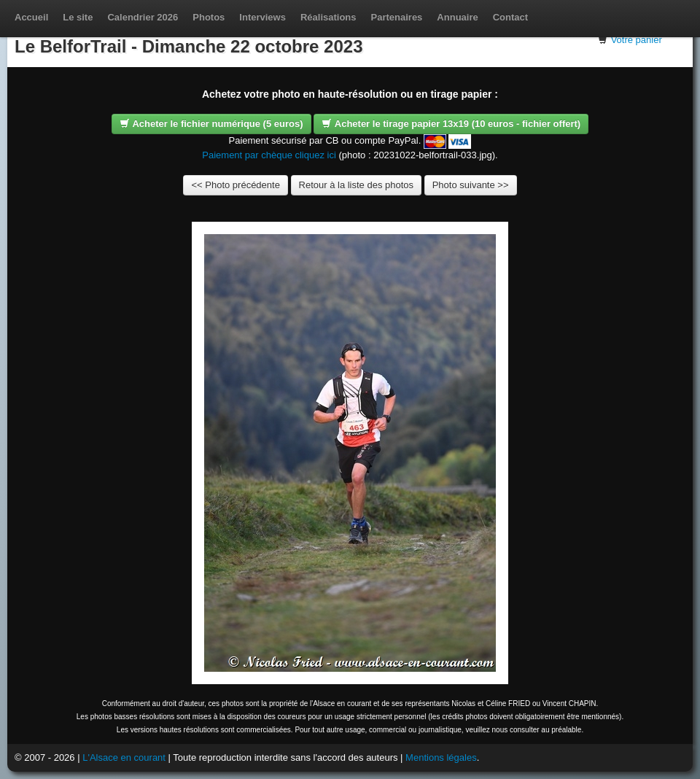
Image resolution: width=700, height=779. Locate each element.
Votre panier (637, 40)
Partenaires (397, 17)
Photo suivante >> (471, 185)
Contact (510, 17)
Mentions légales (441, 757)
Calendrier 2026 (143, 17)
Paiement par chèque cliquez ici (269, 155)
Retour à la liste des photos (357, 185)
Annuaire (457, 17)
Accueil (31, 17)
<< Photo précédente (235, 185)
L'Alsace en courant (124, 757)
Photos (209, 17)
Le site (78, 17)
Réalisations (328, 17)
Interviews (262, 17)
